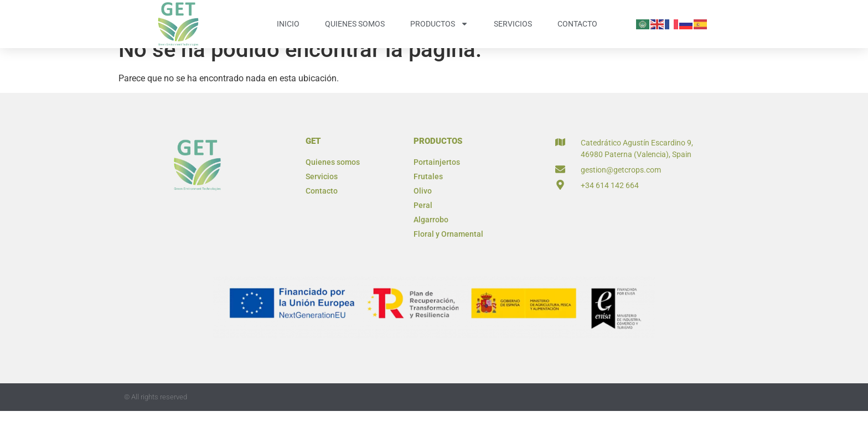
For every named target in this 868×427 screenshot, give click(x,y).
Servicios (513, 24)
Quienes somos (355, 24)
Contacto (577, 24)
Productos (439, 24)
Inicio (288, 24)
